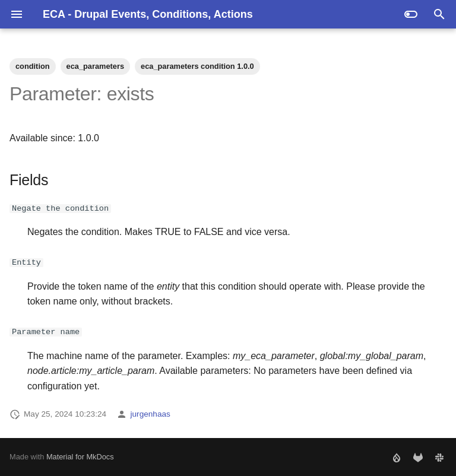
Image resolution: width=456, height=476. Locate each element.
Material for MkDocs (80, 457)
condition (33, 66)
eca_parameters (95, 66)
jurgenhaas (151, 414)
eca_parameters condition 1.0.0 (197, 66)
